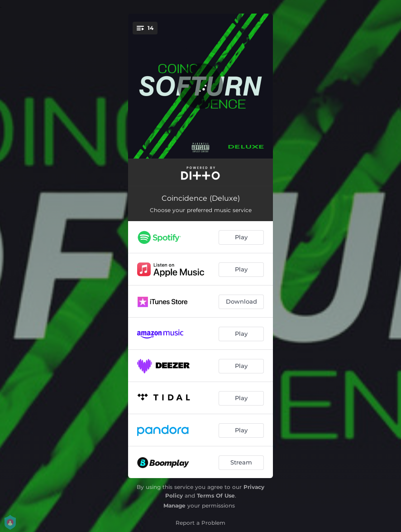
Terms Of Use (216, 496)
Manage (174, 505)
